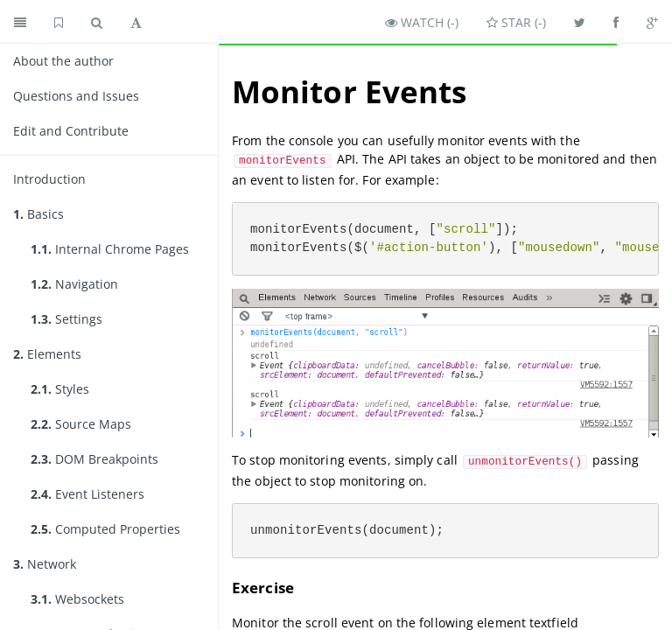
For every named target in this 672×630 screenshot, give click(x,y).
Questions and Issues (76, 96)
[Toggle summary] (20, 22)
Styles (60, 389)
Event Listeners (87, 494)
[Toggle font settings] (136, 22)
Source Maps (81, 424)
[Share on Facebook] (616, 22)
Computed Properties (105, 529)
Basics (38, 214)
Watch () (422, 22)
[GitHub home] (59, 22)
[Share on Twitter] (580, 22)
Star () (516, 22)
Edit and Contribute (71, 131)
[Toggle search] (97, 22)
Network (45, 564)
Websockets (77, 599)
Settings (66, 319)
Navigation (74, 284)
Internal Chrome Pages (110, 249)
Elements (47, 354)
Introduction (49, 179)
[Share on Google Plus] (652, 22)
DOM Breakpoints (94, 459)
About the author (63, 61)
